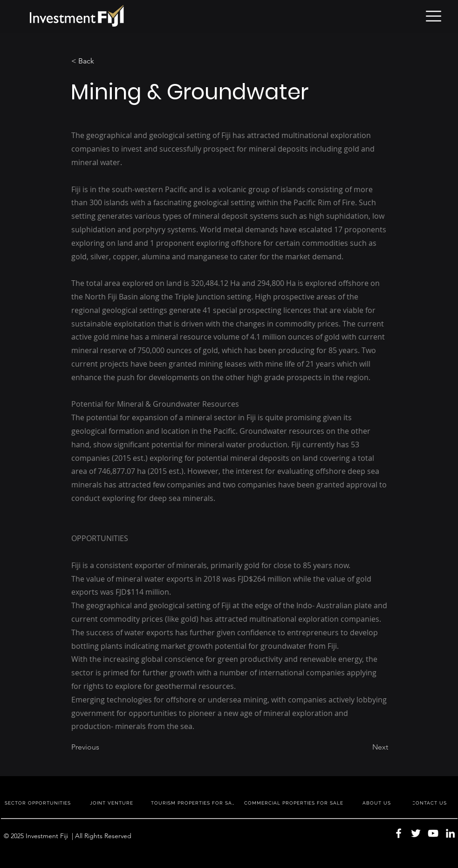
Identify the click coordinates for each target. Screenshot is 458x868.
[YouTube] (433, 833)
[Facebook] (399, 833)
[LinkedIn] (450, 833)
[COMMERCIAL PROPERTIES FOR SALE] (295, 803)
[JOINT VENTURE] (113, 803)
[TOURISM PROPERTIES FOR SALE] (195, 803)
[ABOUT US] (378, 803)
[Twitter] (416, 833)
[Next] (365, 747)
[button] (434, 16)
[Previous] (102, 747)
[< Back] (102, 61)
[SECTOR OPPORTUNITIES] (39, 803)
